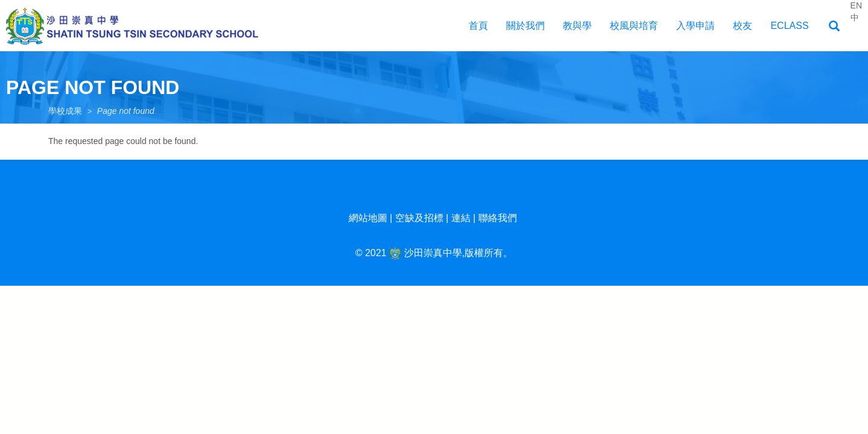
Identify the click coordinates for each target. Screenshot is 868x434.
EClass (789, 26)
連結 (461, 218)
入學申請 (695, 26)
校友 (743, 26)
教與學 (577, 26)
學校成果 (65, 111)
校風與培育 (634, 26)
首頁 (478, 26)
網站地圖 (368, 218)
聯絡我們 (498, 218)
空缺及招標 (419, 218)
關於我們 (525, 26)
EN (856, 5)
